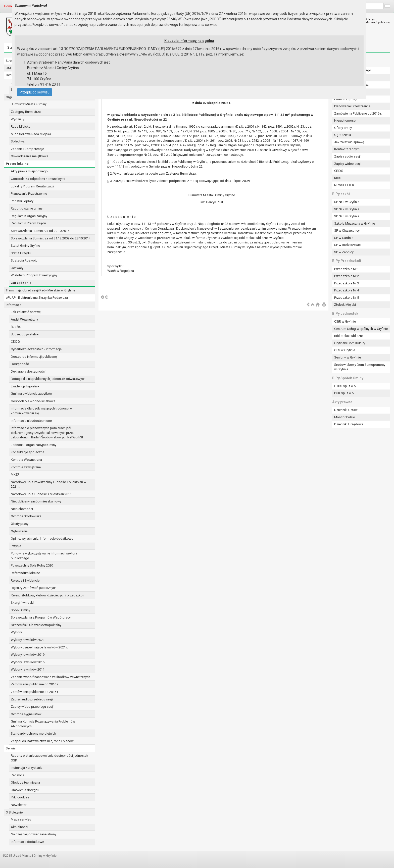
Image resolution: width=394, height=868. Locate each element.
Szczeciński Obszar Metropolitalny (36, 625)
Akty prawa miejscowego (29, 171)
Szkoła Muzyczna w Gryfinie (355, 223)
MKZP (15, 474)
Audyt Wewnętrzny (24, 319)
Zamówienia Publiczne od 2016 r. (358, 113)
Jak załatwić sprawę (26, 312)
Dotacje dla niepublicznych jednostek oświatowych (48, 379)
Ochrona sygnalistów (26, 714)
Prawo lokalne (17, 164)
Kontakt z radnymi (347, 149)
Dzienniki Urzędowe (349, 424)
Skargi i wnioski (22, 603)
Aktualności (19, 827)
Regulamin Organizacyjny (29, 216)
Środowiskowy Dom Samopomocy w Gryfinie (360, 367)
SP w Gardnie (344, 238)
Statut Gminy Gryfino (26, 246)
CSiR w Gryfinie (345, 321)
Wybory (16, 632)
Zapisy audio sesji (347, 156)
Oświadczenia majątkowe (30, 156)
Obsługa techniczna (25, 782)
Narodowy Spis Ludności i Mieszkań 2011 (41, 494)
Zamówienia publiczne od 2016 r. (35, 684)
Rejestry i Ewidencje (25, 580)
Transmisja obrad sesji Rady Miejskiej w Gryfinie (40, 290)
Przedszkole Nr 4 (347, 290)
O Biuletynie (14, 812)
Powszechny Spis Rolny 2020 (32, 565)
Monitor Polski (345, 417)
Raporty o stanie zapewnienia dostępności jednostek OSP (50, 758)
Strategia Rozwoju (24, 260)
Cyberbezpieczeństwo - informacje (36, 349)
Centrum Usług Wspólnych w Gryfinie (361, 329)
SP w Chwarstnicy (347, 231)
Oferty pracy (20, 524)
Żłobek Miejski (345, 305)
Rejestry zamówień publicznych (34, 588)
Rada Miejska (21, 126)
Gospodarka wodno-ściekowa (33, 401)
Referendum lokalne (25, 573)
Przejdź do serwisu (35, 92)
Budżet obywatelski (25, 334)
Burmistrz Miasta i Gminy (29, 104)
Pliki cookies (20, 797)
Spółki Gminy (20, 610)
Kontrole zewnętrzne (26, 467)
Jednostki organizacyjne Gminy (34, 445)
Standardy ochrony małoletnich (33, 733)
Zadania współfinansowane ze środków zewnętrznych (51, 677)
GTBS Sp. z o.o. (345, 386)
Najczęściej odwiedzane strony (34, 834)
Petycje (16, 546)
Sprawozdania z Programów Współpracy (41, 617)
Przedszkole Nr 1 (347, 269)
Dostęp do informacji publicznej (34, 357)
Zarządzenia (21, 283)
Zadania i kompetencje (27, 149)
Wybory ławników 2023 (28, 640)
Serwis (11, 748)
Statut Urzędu (21, 253)
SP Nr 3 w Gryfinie (347, 216)
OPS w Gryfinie (345, 350)
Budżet (16, 327)
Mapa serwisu (21, 819)
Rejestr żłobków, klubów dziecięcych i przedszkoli (47, 595)
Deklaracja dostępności (28, 371)
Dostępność (20, 364)
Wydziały (17, 119)
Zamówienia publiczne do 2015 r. (35, 692)
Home (8, 6)
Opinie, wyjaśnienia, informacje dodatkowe (42, 539)
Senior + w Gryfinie (348, 357)
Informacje (14, 305)
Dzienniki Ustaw (346, 410)
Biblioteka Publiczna (349, 336)
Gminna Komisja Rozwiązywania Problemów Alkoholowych (43, 724)
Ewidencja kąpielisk (25, 386)
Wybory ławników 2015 (28, 662)
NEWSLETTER (344, 185)
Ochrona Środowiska (26, 516)
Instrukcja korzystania (27, 768)
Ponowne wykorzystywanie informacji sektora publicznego (44, 556)
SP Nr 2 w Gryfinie (347, 209)
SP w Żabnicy (344, 252)
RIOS (338, 178)
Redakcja (18, 775)
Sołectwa (18, 141)
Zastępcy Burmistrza (26, 112)
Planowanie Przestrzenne (29, 194)
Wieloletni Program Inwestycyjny (34, 275)
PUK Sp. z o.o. (344, 393)
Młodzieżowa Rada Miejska (31, 134)
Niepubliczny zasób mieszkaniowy (36, 501)
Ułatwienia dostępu (25, 790)
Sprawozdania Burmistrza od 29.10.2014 (40, 231)
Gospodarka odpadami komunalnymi (38, 179)
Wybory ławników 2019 (28, 655)
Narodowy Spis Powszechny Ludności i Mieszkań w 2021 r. (48, 484)
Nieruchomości (22, 509)
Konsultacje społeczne (28, 452)
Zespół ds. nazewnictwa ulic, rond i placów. (42, 741)
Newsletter (19, 805)
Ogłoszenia (19, 531)
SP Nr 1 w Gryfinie (347, 202)
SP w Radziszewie (347, 245)
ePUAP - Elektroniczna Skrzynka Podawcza (37, 298)
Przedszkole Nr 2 (347, 276)
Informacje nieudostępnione (31, 421)
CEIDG (15, 342)
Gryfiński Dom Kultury (350, 343)
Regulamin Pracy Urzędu (28, 223)
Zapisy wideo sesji (348, 164)
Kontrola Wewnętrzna (26, 460)
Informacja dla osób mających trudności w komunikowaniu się (42, 411)
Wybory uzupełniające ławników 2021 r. (39, 647)
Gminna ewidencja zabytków (32, 394)
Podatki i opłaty (22, 201)
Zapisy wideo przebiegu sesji (32, 707)
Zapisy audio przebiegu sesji (32, 699)
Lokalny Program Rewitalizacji (32, 186)
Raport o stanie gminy (27, 208)
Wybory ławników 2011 (28, 669)
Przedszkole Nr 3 (347, 283)
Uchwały (17, 268)
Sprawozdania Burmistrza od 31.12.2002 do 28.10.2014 (51, 238)
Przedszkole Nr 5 (347, 298)
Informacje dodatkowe (27, 842)
